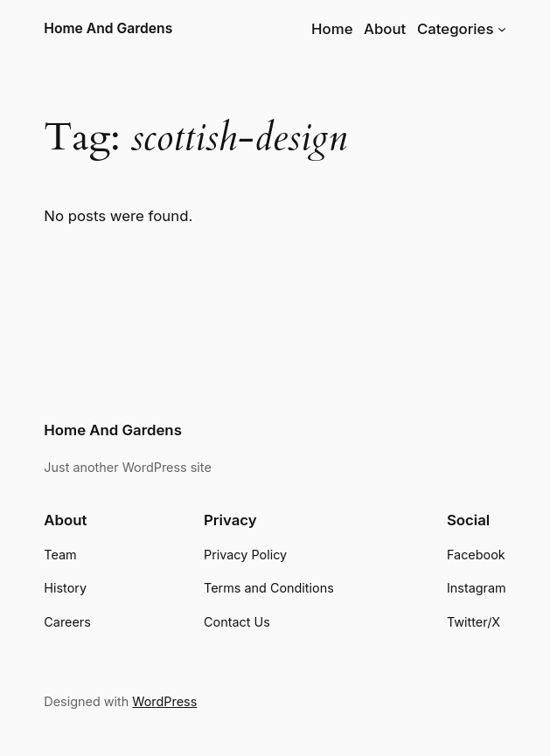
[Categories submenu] (502, 29)
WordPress (164, 701)
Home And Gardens (108, 28)
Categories (456, 29)
